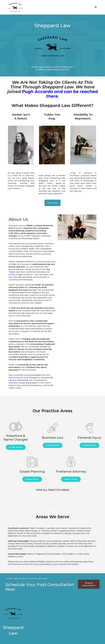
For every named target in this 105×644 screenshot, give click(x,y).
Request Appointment (89, 584)
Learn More (52, 203)
